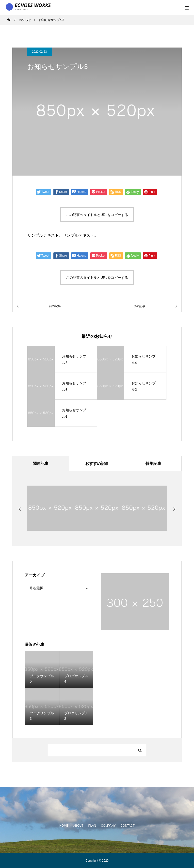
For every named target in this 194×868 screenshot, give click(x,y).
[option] (50, 508)
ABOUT (78, 826)
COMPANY (108, 826)
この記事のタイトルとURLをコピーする (97, 215)
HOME (64, 826)
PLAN (92, 826)
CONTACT (128, 826)
